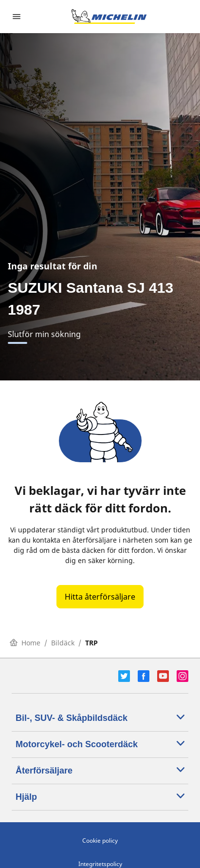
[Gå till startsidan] (109, 17)
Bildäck (63, 643)
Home (25, 643)
